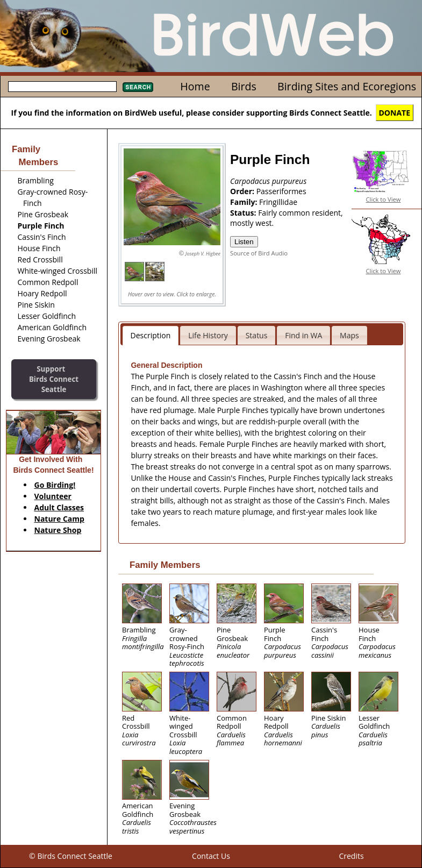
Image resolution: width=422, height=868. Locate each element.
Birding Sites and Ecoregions (347, 86)
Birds (244, 86)
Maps (349, 335)
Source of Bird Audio (259, 253)
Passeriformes (281, 191)
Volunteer (53, 496)
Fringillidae (278, 202)
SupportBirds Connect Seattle (54, 379)
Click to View (384, 199)
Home (195, 86)
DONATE (395, 113)
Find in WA (303, 335)
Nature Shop (58, 530)
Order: (243, 191)
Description (151, 335)
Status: (244, 213)
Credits (351, 856)
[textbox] (62, 87)
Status (257, 335)
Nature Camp (59, 519)
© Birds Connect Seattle (71, 856)
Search (138, 87)
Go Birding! (55, 485)
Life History (208, 335)
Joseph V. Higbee (203, 254)
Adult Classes (59, 507)
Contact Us (211, 856)
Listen (244, 242)
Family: (245, 202)
